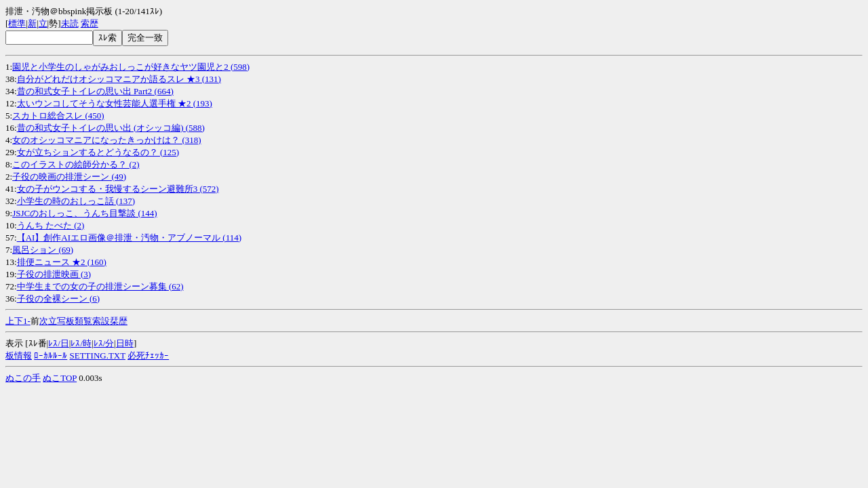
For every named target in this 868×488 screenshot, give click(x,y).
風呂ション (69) (43, 250)
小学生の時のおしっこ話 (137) (76, 201)
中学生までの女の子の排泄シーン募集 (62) (100, 286)
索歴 (90, 23)
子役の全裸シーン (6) (58, 299)
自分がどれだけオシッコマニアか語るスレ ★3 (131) (119, 79)
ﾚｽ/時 (81, 343)
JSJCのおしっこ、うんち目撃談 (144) (84, 213)
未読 (70, 23)
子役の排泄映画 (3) (54, 274)
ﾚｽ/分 (104, 343)
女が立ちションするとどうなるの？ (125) (98, 152)
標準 (17, 23)
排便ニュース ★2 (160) (62, 262)
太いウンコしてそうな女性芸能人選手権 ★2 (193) (115, 103)
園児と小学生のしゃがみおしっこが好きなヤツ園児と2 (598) (131, 67)
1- (27, 321)
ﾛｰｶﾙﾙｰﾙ (51, 355)
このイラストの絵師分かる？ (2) (76, 164)
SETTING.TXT (98, 355)
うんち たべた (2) (51, 225)
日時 (125, 343)
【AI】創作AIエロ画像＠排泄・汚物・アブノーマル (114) (129, 238)
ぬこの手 (23, 378)
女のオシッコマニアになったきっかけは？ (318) (106, 140)
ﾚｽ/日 (59, 343)
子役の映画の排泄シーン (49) (69, 177)
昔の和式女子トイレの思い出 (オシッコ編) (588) (111, 128)
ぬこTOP (60, 378)
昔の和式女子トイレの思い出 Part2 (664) (95, 91)
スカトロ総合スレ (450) (58, 116)
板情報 (19, 355)
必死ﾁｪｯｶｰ (148, 355)
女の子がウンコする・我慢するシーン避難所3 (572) (118, 189)
